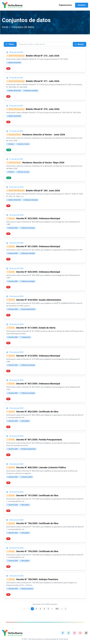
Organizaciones (65, 5)
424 (57, 609)
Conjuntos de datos (23, 27)
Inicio (5, 27)
